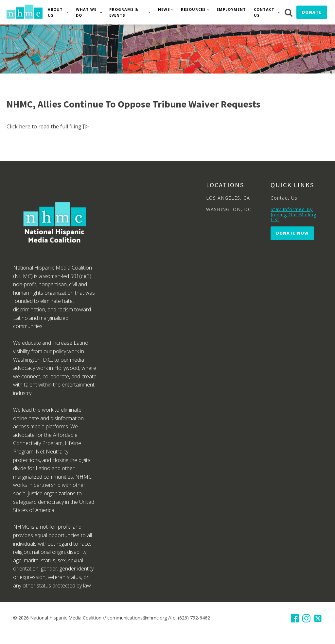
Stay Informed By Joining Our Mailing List (293, 214)
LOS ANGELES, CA (228, 198)
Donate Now (292, 233)
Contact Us (264, 12)
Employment (231, 9)
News (164, 9)
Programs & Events (124, 12)
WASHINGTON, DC (229, 209)
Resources (193, 9)
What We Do (86, 12)
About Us (55, 12)
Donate (312, 12)
